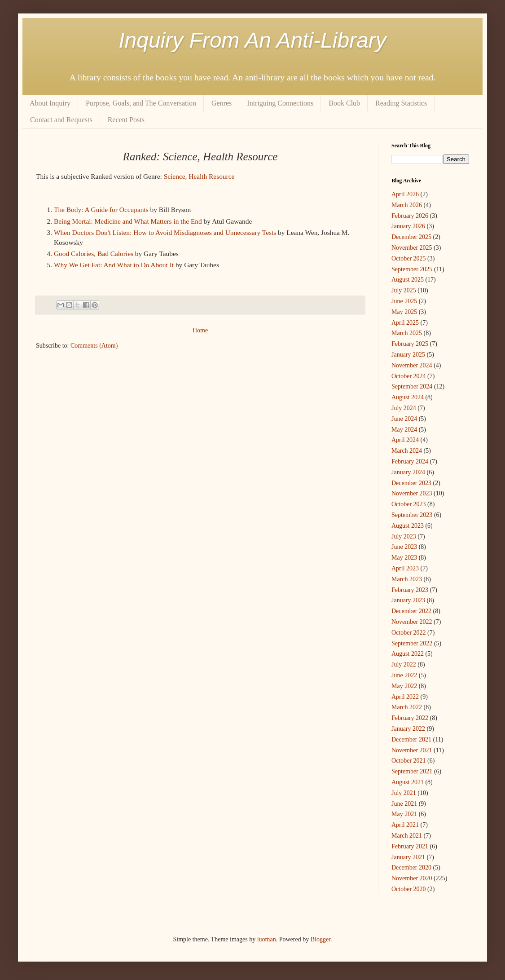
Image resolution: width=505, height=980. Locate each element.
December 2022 (411, 611)
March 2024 (407, 451)
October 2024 (409, 376)
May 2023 (404, 558)
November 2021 (412, 750)
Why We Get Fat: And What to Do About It (114, 265)
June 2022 (404, 675)
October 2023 (409, 504)
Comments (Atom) (94, 346)
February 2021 (410, 846)
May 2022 (404, 686)
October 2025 (409, 258)
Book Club (344, 103)
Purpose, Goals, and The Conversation (141, 103)
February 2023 (410, 590)
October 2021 (409, 761)
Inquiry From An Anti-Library (252, 40)
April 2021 (405, 825)
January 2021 (408, 857)
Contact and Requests (61, 120)
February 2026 (410, 216)
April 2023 (405, 568)
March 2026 (407, 205)
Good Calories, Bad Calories (94, 254)
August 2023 (408, 526)
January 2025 (408, 355)
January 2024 (408, 472)
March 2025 (407, 333)
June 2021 (404, 804)
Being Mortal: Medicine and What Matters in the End (128, 221)
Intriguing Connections (280, 103)
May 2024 (404, 430)
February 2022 (410, 718)
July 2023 (404, 536)
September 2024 (412, 386)
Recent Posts (126, 120)
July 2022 (404, 664)
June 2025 (404, 301)
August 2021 (408, 782)
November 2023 (412, 493)
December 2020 (411, 867)
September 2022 (412, 643)
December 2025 (411, 237)
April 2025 (405, 323)
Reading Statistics (401, 103)
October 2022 (409, 633)
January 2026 (408, 226)
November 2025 (412, 248)
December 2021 (411, 739)
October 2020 (409, 889)
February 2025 (410, 344)
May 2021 (404, 814)
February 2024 (410, 461)
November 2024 (412, 365)
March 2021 (407, 836)
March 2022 (407, 707)
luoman (267, 939)
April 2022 (405, 697)
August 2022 (408, 654)
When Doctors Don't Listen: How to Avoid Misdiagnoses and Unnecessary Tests (165, 232)
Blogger (321, 939)
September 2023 (412, 515)
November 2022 (412, 622)
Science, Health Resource (199, 176)
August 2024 (408, 397)
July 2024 (404, 408)
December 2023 (411, 483)
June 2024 (404, 419)
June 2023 (404, 547)
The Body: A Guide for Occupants (101, 210)
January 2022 (408, 729)
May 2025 (404, 312)
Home (200, 330)
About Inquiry (50, 103)
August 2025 (408, 280)
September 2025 (412, 269)
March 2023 (407, 579)
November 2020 (412, 878)
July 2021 (404, 793)
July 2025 (404, 290)
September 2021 (412, 771)
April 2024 (405, 440)
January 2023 (408, 600)
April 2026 (405, 194)
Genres (222, 103)
